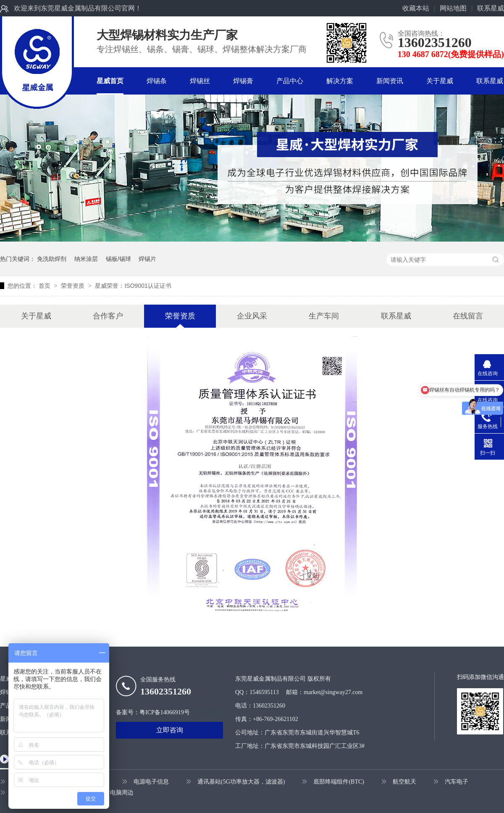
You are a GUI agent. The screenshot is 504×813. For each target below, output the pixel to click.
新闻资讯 (390, 81)
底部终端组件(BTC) (339, 782)
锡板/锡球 (118, 259)
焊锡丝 (200, 81)
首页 (45, 286)
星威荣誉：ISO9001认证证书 (133, 286)
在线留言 (468, 316)
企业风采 (252, 316)
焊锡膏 (243, 81)
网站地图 (453, 8)
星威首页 (110, 81)
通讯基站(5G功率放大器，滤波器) (241, 782)
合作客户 (108, 316)
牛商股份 (209, 712)
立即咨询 (170, 730)
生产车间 (324, 316)
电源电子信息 (151, 782)
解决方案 (340, 81)
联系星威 (491, 8)
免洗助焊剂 (52, 259)
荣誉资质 (73, 286)
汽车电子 (457, 782)
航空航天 (404, 782)
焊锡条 (157, 81)
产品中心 (290, 81)
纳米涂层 (86, 259)
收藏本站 (416, 8)
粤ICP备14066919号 (165, 712)
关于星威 (440, 81)
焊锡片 (147, 259)
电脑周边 (122, 793)
